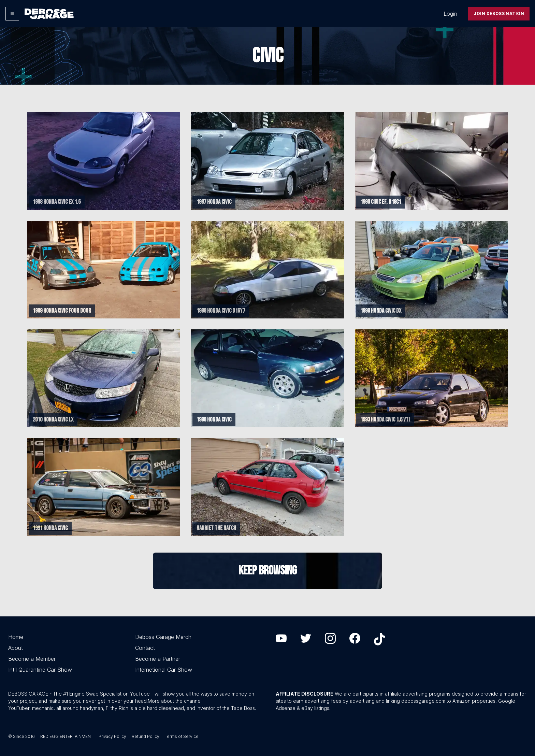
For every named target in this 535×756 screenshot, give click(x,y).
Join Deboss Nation (499, 13)
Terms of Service (182, 736)
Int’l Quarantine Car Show (40, 670)
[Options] (12, 14)
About (16, 648)
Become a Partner (158, 659)
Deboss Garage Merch (163, 637)
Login (450, 14)
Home (16, 637)
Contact (145, 648)
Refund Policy (146, 736)
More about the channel (175, 701)
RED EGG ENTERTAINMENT (67, 736)
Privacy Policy (112, 736)
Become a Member (32, 659)
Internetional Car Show (164, 670)
